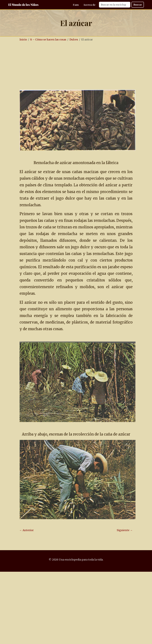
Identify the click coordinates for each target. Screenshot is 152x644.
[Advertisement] (81, 66)
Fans (76, 5)
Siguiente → (125, 530)
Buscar (138, 5)
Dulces (74, 40)
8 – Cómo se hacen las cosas (48, 40)
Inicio (23, 40)
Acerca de (89, 5)
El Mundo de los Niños (23, 5)
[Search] (115, 5)
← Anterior (27, 530)
